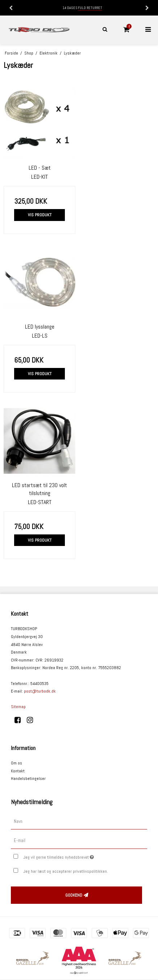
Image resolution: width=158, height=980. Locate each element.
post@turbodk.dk (40, 691)
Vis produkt (40, 215)
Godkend (74, 895)
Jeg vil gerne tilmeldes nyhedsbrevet (73, 856)
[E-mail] (79, 841)
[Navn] (79, 821)
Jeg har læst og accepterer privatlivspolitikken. (66, 871)
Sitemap (18, 707)
